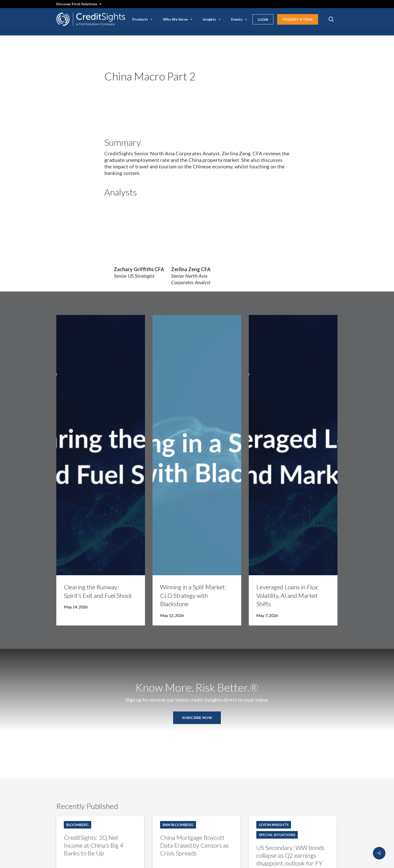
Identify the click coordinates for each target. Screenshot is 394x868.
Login (263, 20)
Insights (212, 19)
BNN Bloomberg (178, 825)
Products (143, 19)
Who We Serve (178, 19)
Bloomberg (78, 825)
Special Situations (277, 835)
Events (239, 19)
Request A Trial (298, 19)
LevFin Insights (274, 825)
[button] (197, 718)
